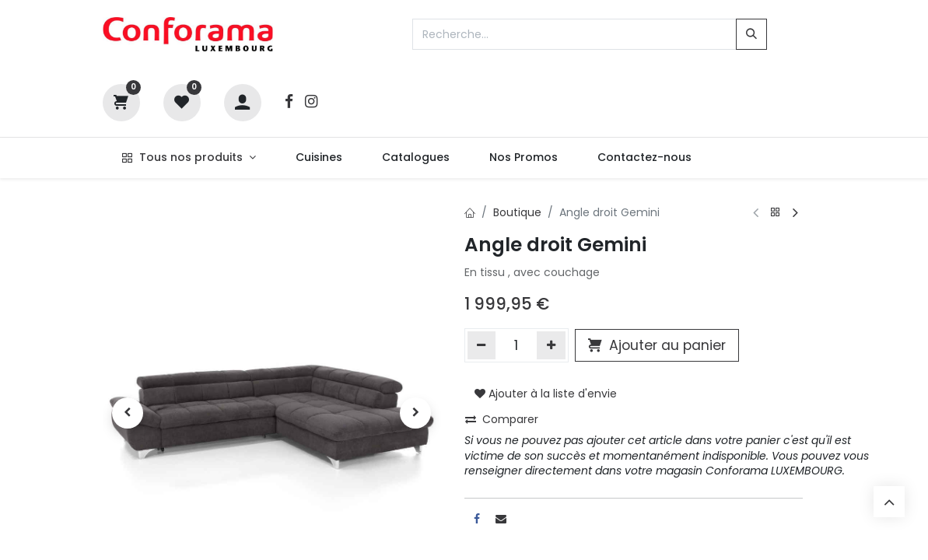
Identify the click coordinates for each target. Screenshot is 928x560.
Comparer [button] (502, 419)
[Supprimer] (482, 345)
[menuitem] (319, 158)
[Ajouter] (551, 345)
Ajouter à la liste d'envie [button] (546, 394)
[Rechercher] (751, 34)
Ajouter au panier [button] (657, 345)
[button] (128, 413)
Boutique (517, 212)
